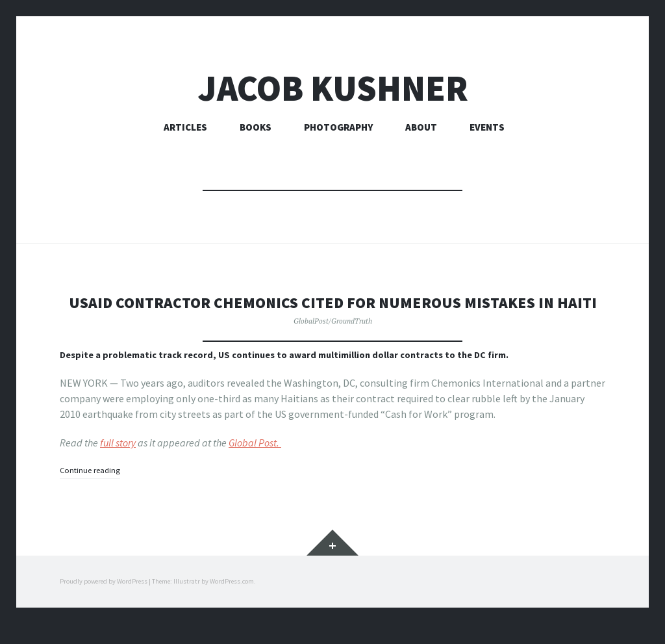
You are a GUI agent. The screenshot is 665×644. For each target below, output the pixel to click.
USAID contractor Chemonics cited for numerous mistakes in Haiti (332, 312)
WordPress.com (232, 601)
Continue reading (93, 491)
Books (256, 127)
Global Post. (255, 463)
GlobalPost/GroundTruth (333, 341)
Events (487, 127)
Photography (338, 127)
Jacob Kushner (333, 88)
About (421, 127)
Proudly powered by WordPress (104, 601)
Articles (185, 127)
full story (118, 463)
